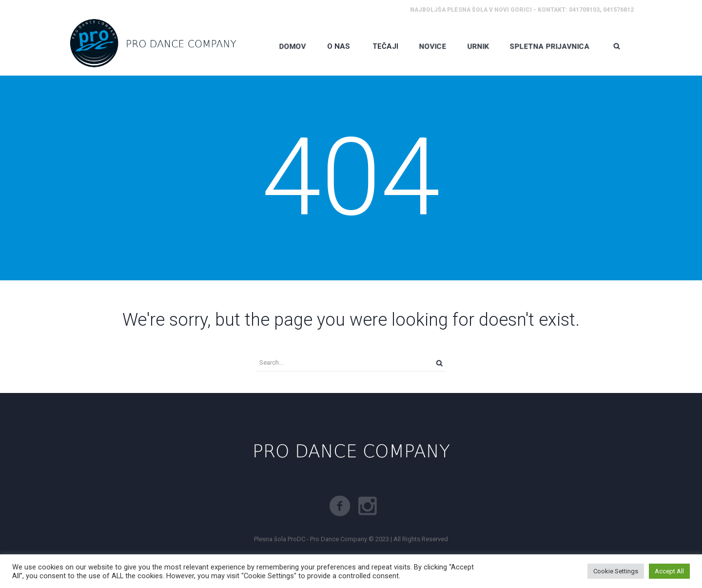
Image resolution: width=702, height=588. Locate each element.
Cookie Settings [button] (616, 571)
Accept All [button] (669, 571)
